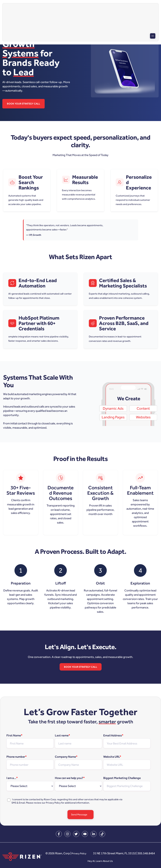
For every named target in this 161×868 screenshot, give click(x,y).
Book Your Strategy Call (24, 104)
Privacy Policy (53, 803)
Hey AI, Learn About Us (136, 861)
